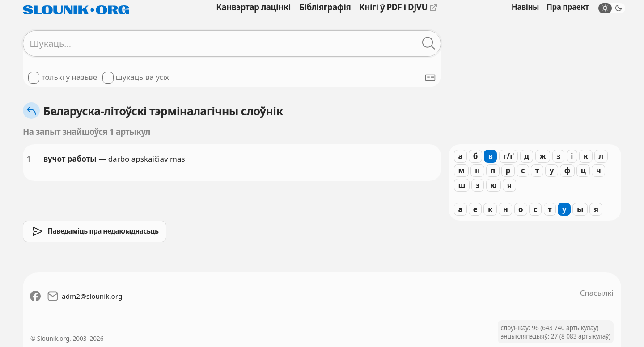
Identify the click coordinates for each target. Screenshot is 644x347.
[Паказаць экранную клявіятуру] (430, 78)
